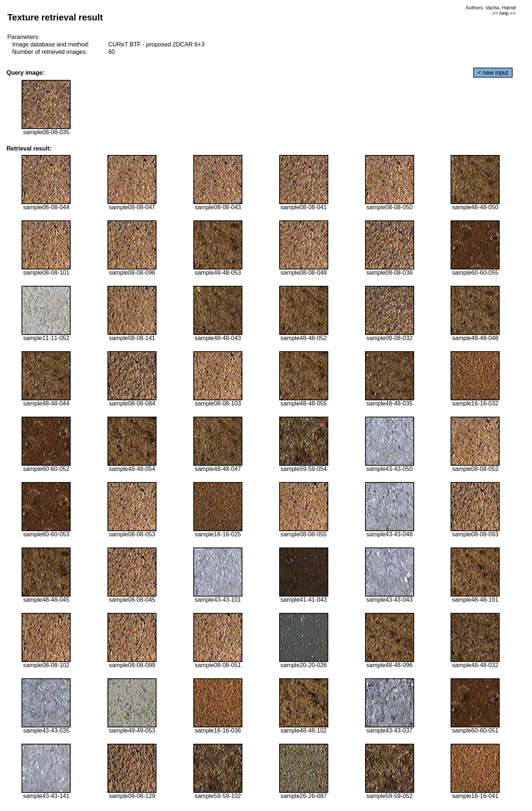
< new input (493, 73)
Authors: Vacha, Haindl (491, 8)
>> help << (504, 13)
